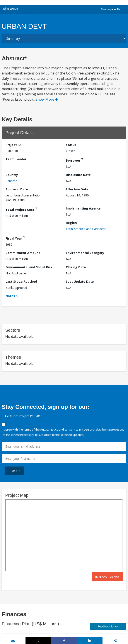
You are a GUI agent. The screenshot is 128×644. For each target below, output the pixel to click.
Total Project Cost (21, 209)
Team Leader (16, 159)
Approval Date (17, 189)
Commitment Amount (23, 253)
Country (12, 175)
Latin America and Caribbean (86, 229)
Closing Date (76, 267)
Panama (11, 181)
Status (71, 145)
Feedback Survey (108, 626)
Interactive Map (108, 577)
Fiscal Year (15, 238)
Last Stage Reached (21, 281)
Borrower (74, 160)
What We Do (10, 9)
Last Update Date (80, 281)
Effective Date (77, 189)
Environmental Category (85, 253)
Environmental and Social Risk (29, 267)
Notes (10, 296)
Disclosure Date (78, 175)
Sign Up (15, 471)
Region (71, 223)
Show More (47, 99)
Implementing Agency (83, 208)
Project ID (13, 145)
